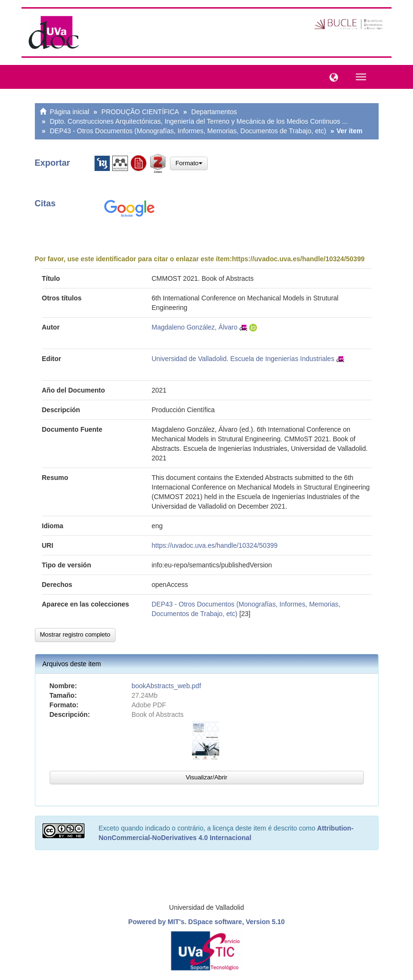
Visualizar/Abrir (206, 777)
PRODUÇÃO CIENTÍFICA (140, 112)
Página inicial (69, 112)
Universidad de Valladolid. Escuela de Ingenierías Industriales (243, 359)
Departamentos (214, 112)
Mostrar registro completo (75, 634)
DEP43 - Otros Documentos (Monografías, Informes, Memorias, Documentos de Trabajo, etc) (188, 131)
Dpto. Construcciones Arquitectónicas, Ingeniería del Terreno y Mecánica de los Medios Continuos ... (199, 121)
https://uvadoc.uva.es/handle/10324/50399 (298, 259)
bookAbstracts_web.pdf (167, 686)
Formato (189, 163)
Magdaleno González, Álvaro (195, 327)
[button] (331, 76)
